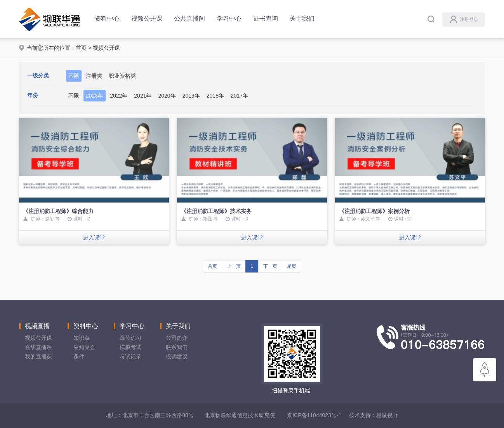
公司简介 (177, 338)
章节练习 (130, 338)
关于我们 (302, 18)
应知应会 (84, 347)
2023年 (95, 96)
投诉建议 (177, 356)
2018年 (215, 96)
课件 (79, 356)
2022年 (119, 96)
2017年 (239, 96)
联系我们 (177, 347)
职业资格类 (122, 76)
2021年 (143, 96)
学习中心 (229, 18)
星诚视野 (387, 415)
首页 (81, 48)
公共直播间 (189, 18)
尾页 (292, 266)
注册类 (94, 76)
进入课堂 (94, 238)
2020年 (167, 96)
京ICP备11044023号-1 (314, 415)
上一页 (234, 266)
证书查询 (266, 18)
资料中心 (107, 18)
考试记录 (130, 356)
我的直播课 (38, 356)
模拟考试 (130, 347)
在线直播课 (38, 347)
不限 (74, 76)
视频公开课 (147, 18)
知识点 (82, 338)
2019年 (191, 96)
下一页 (270, 266)
